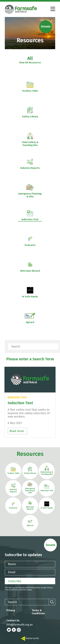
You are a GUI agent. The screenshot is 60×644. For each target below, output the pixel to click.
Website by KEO (30, 638)
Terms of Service (20, 590)
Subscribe (15, 581)
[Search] (55, 347)
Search (16, 347)
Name (12, 564)
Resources (30, 454)
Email (12, 572)
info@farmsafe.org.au (20, 625)
